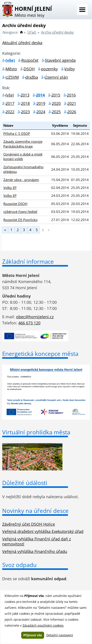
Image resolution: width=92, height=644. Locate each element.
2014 (40, 95)
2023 (25, 112)
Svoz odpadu (19, 565)
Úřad (32, 32)
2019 (41, 103)
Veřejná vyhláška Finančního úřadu (35, 551)
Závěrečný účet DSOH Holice (29, 524)
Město (11, 69)
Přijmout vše (33, 635)
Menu (82, 10)
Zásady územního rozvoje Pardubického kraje (23, 144)
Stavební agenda (60, 60)
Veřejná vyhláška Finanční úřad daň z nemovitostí (37, 541)
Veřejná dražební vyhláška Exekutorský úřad (43, 531)
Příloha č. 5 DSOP (17, 134)
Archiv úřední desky (57, 32)
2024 (41, 112)
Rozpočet (30, 60)
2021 (72, 103)
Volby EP (10, 188)
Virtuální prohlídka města (36, 432)
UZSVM (12, 77)
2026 (72, 112)
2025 (56, 112)
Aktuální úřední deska (22, 43)
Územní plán (56, 77)
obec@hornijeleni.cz (35, 317)
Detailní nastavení (60, 635)
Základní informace (28, 262)
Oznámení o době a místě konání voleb (23, 156)
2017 (10, 103)
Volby (70, 69)
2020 (56, 103)
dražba (32, 77)
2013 (25, 95)
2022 (10, 112)
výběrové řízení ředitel (20, 212)
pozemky (50, 69)
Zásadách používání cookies (43, 625)
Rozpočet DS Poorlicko (20, 220)
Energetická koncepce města (40, 354)
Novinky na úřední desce (35, 511)
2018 (25, 103)
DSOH (29, 69)
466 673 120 (29, 323)
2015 (56, 95)
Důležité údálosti (25, 483)
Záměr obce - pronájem (21, 180)
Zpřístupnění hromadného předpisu (23, 169)
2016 (71, 95)
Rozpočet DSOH (15, 204)
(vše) (10, 60)
